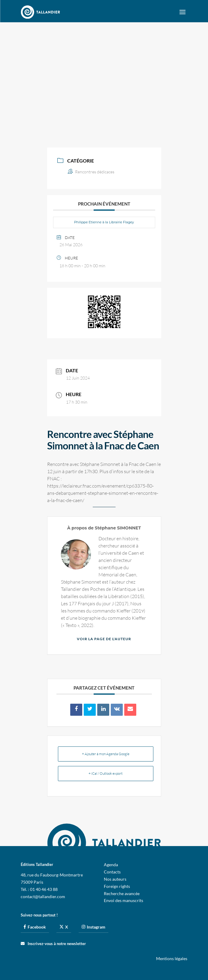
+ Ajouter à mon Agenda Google (106, 754)
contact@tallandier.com (43, 896)
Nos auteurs (115, 879)
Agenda (111, 865)
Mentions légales (172, 958)
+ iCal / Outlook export (106, 773)
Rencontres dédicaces (91, 172)
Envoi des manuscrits (124, 900)
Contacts (112, 872)
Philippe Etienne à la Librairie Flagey (104, 222)
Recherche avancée (122, 893)
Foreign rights (117, 886)
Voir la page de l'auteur (104, 639)
